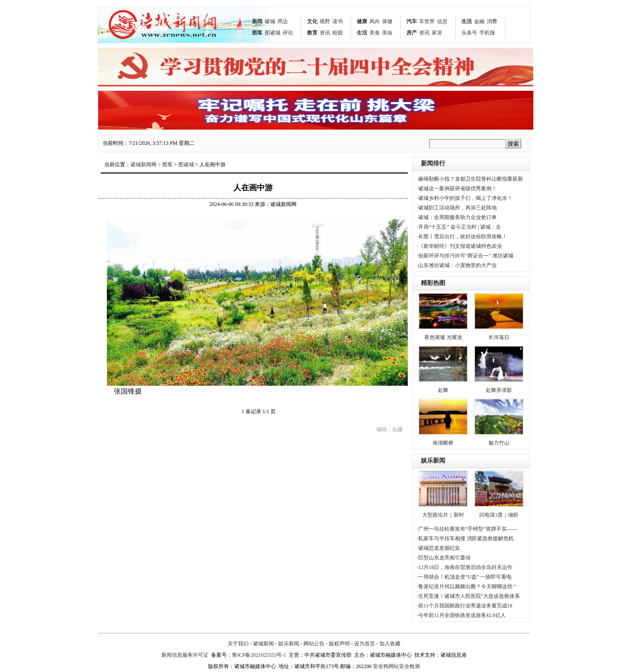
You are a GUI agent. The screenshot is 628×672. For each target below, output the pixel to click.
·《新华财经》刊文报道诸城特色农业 (459, 246)
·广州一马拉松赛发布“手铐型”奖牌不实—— (467, 529)
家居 (437, 33)
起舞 (443, 390)
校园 (338, 33)
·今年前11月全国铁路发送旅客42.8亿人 (461, 615)
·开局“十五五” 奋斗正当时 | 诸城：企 (459, 227)
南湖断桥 (443, 443)
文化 (312, 21)
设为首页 (365, 644)
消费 (492, 21)
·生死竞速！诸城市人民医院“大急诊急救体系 (468, 596)
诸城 (270, 21)
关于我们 (238, 644)
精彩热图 (433, 283)
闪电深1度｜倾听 (499, 515)
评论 (288, 33)
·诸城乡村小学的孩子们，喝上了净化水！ (465, 198)
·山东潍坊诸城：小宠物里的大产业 (457, 265)
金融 (479, 21)
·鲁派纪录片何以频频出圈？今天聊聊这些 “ (466, 586)
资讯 (325, 33)
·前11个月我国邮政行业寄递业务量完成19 (465, 606)
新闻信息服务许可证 (185, 655)
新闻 (257, 21)
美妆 (387, 33)
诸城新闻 (263, 644)
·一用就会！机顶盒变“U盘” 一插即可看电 (464, 577)
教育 (312, 33)
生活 (362, 33)
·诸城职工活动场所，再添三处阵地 (457, 208)
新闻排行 (433, 163)
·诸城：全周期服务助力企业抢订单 (457, 217)
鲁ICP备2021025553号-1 (259, 655)
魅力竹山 (499, 443)
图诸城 (273, 33)
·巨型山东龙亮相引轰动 (444, 558)
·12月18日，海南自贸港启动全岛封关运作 (465, 567)
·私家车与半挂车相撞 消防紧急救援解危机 (465, 538)
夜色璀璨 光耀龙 (443, 337)
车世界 (427, 21)
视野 (325, 21)
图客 (257, 33)
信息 (442, 21)
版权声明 (339, 644)
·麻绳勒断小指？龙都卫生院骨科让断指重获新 (470, 179)
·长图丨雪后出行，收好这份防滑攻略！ (462, 237)
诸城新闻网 (143, 165)
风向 (375, 21)
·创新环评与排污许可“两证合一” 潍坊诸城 (465, 256)
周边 (283, 21)
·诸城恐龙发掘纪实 (439, 548)
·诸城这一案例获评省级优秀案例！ (457, 189)
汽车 (412, 21)
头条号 (469, 33)
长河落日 (499, 337)
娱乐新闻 (433, 461)
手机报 (487, 33)
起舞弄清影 (499, 390)
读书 (338, 21)
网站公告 (314, 644)
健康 (362, 21)
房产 (412, 33)
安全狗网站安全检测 (396, 666)
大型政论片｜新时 (443, 515)
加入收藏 (390, 644)
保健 (387, 21)
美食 (375, 33)
